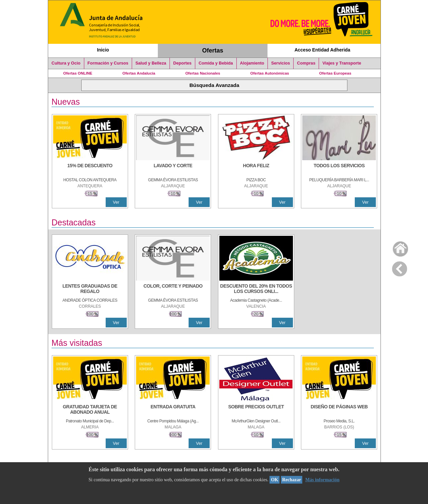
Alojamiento (252, 63)
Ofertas (213, 51)
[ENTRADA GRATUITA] (173, 410)
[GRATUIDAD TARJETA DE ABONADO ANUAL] (90, 410)
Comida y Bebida (216, 63)
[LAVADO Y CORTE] (173, 169)
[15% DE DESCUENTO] (90, 169)
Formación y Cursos (108, 63)
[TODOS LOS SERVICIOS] (339, 169)
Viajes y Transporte (342, 63)
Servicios (281, 63)
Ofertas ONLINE (78, 73)
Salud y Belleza (151, 63)
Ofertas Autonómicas (270, 73)
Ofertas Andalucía (139, 73)
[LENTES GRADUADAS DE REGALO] (90, 289)
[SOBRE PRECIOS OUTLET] (256, 410)
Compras (306, 63)
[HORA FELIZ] (256, 169)
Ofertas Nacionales (203, 73)
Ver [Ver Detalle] (116, 202)
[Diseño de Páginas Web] (339, 410)
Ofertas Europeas (335, 73)
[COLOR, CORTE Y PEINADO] (173, 289)
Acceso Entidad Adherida (323, 50)
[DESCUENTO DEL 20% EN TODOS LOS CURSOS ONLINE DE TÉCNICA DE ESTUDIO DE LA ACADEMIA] (256, 289)
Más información (322, 480)
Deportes (182, 63)
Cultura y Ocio (66, 63)
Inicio (103, 50)
